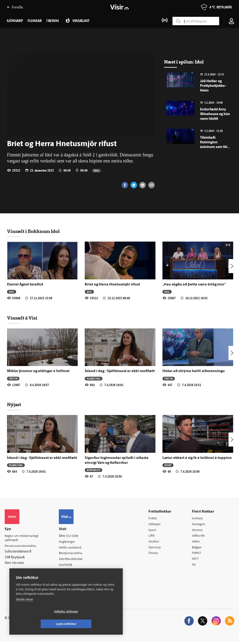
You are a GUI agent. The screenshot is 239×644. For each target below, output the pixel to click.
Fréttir (13, 378)
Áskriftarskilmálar (73, 560)
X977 (196, 560)
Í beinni (53, 21)
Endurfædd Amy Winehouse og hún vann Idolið (215, 114)
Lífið (153, 537)
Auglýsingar (69, 542)
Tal (194, 566)
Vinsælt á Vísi (22, 318)
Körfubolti (93, 470)
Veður (197, 542)
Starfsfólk (67, 566)
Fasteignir (199, 525)
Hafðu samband (72, 548)
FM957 (197, 554)
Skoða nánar (25, 612)
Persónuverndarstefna (21, 546)
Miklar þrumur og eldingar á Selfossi (38, 371)
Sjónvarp (156, 548)
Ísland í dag (94, 378)
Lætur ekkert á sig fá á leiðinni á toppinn (197, 458)
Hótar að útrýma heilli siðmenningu (194, 371)
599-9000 (19, 564)
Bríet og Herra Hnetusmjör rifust (112, 285)
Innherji (198, 519)
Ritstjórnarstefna (73, 554)
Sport (168, 465)
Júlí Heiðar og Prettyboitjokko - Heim (213, 86)
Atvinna (198, 530)
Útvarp (154, 554)
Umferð (66, 572)
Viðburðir (199, 537)
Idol (97, 171)
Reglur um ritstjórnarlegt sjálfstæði (23, 538)
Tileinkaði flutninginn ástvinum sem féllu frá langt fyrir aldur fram (215, 147)
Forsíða (15, 7)
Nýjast (14, 405)
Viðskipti (156, 525)
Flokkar (35, 21)
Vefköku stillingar (38, 624)
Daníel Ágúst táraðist (25, 285)
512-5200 (74, 536)
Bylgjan (198, 548)
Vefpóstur (68, 578)
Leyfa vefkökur (94, 624)
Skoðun (155, 542)
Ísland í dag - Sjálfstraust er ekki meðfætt (120, 371)
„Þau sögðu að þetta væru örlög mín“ (194, 285)
